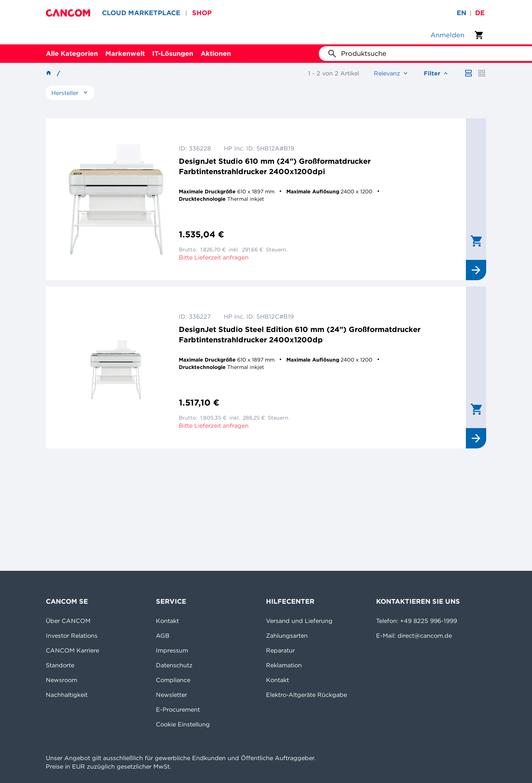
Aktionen (216, 53)
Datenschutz (174, 665)
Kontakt (167, 621)
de (480, 13)
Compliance (173, 680)
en (461, 13)
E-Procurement (178, 709)
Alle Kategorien (72, 53)
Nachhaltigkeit (67, 695)
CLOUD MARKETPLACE (141, 13)
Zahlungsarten (287, 635)
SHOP (202, 13)
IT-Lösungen (173, 53)
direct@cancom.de (425, 635)
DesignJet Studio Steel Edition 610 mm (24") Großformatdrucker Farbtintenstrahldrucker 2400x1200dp (300, 334)
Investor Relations (72, 635)
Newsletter (171, 695)
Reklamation (284, 665)
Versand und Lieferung (299, 621)
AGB (163, 635)
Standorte (60, 665)
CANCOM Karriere (72, 650)
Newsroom (62, 680)
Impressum (172, 650)
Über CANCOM (68, 621)
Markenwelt (125, 53)
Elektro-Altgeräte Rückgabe (306, 695)
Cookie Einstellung (183, 724)
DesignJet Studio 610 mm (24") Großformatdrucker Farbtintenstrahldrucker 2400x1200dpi (275, 166)
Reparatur (280, 650)
